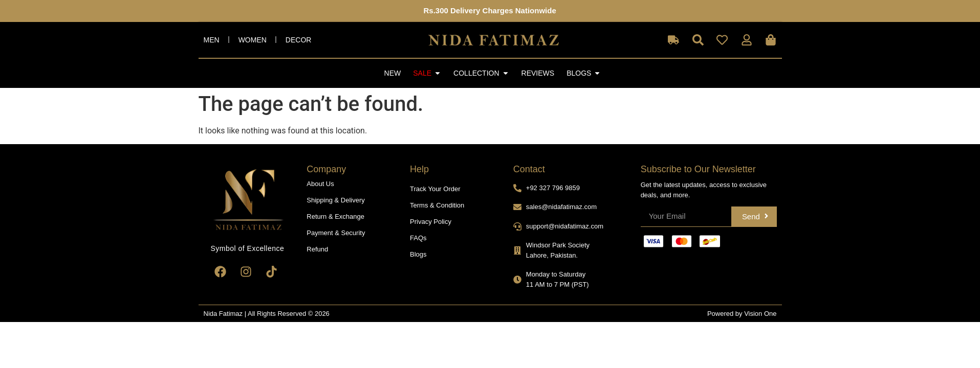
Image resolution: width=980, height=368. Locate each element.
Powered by (726, 314)
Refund (317, 249)
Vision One (760, 314)
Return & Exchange (335, 216)
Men (212, 40)
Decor (299, 40)
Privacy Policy (431, 222)
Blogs (418, 254)
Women (253, 40)
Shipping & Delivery (335, 200)
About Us (320, 184)
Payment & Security (336, 233)
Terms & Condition (437, 205)
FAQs (418, 238)
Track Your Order (435, 189)
